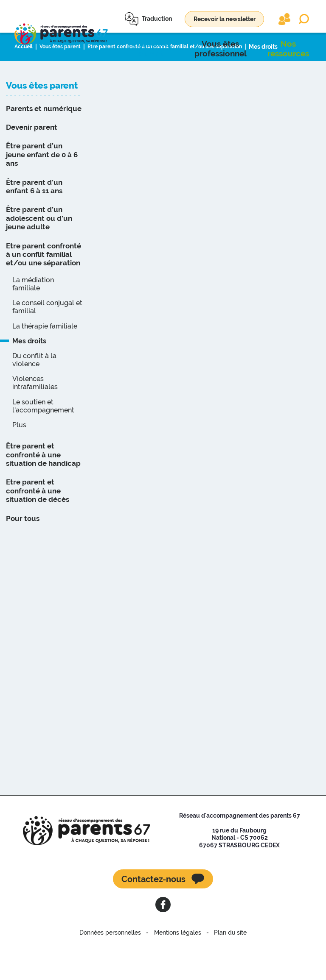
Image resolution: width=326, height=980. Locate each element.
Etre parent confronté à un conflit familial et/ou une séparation (183, 82)
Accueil (25, 82)
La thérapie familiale (45, 361)
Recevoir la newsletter (225, 19)
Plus (19, 460)
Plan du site (223, 968)
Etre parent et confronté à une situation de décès (38, 526)
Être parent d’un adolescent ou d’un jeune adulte (39, 254)
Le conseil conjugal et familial (47, 342)
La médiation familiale (33, 319)
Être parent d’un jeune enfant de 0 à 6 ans (42, 190)
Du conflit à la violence (34, 395)
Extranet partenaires (284, 19)
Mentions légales (178, 968)
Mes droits (291, 82)
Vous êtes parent (66, 82)
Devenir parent (32, 162)
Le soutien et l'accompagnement (43, 441)
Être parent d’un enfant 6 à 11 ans (34, 222)
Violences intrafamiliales (35, 418)
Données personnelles (117, 968)
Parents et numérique (44, 144)
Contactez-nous (153, 914)
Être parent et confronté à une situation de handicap (43, 490)
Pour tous (23, 554)
